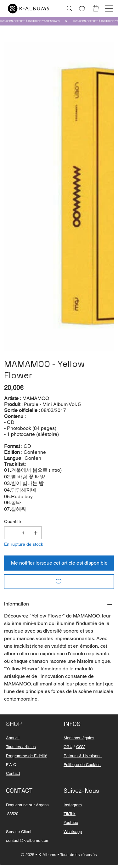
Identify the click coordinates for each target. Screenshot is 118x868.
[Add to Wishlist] (59, 582)
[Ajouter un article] (36, 533)
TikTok (70, 814)
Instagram (73, 805)
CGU (68, 747)
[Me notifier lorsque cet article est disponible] (59, 563)
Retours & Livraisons (83, 756)
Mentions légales (79, 738)
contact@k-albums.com (28, 840)
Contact (13, 773)
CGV (81, 747)
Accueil (13, 738)
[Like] (82, 9)
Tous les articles (21, 747)
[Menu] (109, 8)
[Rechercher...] (70, 8)
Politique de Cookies (82, 765)
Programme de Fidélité (27, 756)
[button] (96, 8)
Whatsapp (73, 832)
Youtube (71, 823)
